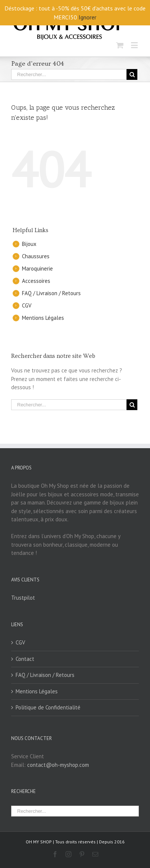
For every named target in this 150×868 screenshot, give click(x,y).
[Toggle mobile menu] (135, 45)
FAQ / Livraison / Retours (51, 293)
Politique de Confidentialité (48, 707)
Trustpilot (23, 598)
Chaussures (36, 256)
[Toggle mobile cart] (120, 45)
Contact (25, 659)
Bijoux (29, 244)
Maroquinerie (37, 268)
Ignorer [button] (87, 17)
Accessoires (36, 281)
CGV (27, 305)
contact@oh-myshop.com (58, 765)
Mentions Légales (43, 318)
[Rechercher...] (69, 74)
